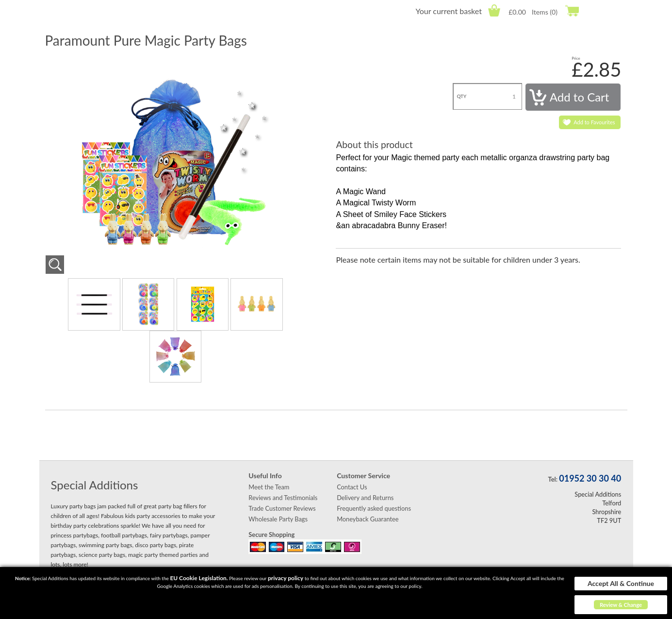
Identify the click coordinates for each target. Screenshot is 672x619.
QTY (461, 96)
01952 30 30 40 (590, 478)
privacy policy (286, 578)
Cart (494, 10)
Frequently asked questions (374, 508)
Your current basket (448, 11)
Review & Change (621, 605)
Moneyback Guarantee (368, 519)
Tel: (553, 479)
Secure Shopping (271, 535)
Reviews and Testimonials (283, 498)
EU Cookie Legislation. (199, 578)
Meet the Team (269, 487)
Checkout (572, 10)
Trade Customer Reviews (282, 508)
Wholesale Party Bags (278, 519)
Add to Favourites (594, 122)
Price (576, 58)
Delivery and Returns (365, 498)
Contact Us (352, 487)
